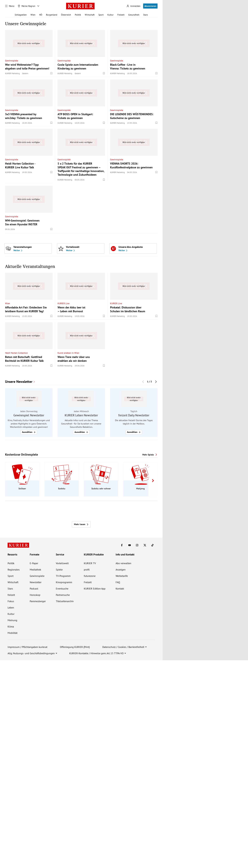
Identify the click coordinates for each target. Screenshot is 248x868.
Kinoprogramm (64, 582)
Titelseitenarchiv (65, 601)
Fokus (11, 601)
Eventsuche (62, 589)
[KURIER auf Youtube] (130, 545)
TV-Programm (63, 576)
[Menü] (10, 6)
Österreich (66, 15)
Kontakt (120, 589)
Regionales (14, 570)
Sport (101, 15)
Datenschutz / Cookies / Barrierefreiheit (123, 647)
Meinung (12, 620)
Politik (78, 15)
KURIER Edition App (95, 589)
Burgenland (52, 15)
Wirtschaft (90, 15)
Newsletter (36, 582)
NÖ (41, 15)
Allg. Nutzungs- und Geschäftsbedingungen (31, 653)
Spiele (59, 570)
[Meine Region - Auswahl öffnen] (38, 6)
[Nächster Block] (156, 382)
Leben (11, 608)
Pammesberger (38, 601)
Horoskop (35, 595)
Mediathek (35, 570)
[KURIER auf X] (145, 545)
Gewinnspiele (12, 60)
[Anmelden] (133, 6)
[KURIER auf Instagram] (137, 545)
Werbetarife (122, 576)
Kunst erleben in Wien (68, 353)
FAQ (118, 582)
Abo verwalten (123, 563)
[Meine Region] (27, 6)
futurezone (90, 576)
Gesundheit (134, 15)
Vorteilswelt (62, 563)
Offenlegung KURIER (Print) (75, 647)
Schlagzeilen (21, 15)
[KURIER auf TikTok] (152, 545)
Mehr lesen (81, 524)
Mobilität (12, 633)
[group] (81, 412)
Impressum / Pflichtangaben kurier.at (27, 647)
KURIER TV (90, 563)
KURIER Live (64, 303)
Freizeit (121, 15)
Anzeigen (121, 570)
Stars (146, 15)
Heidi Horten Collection (16, 353)
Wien (33, 15)
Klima (11, 627)
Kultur (110, 15)
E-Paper (34, 563)
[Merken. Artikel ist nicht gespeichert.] (51, 73)
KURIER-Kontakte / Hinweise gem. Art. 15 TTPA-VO (96, 653)
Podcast (34, 589)
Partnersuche (63, 595)
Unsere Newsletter (19, 382)
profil (87, 570)
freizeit (11, 595)
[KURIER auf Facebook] (122, 545)
